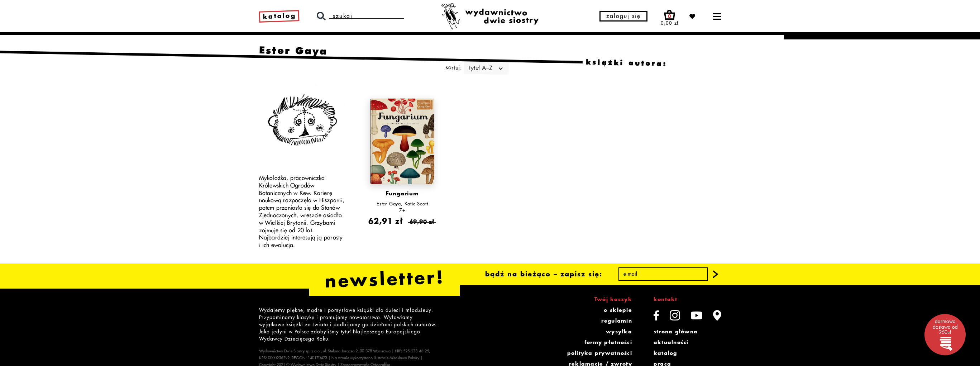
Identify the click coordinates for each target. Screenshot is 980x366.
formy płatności (608, 342)
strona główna (676, 332)
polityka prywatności (600, 353)
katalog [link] (279, 16)
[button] (715, 274)
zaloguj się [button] (623, 16)
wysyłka (619, 332)
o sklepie (618, 310)
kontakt (666, 299)
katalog (665, 353)
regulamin (616, 321)
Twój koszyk (613, 299)
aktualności (671, 342)
